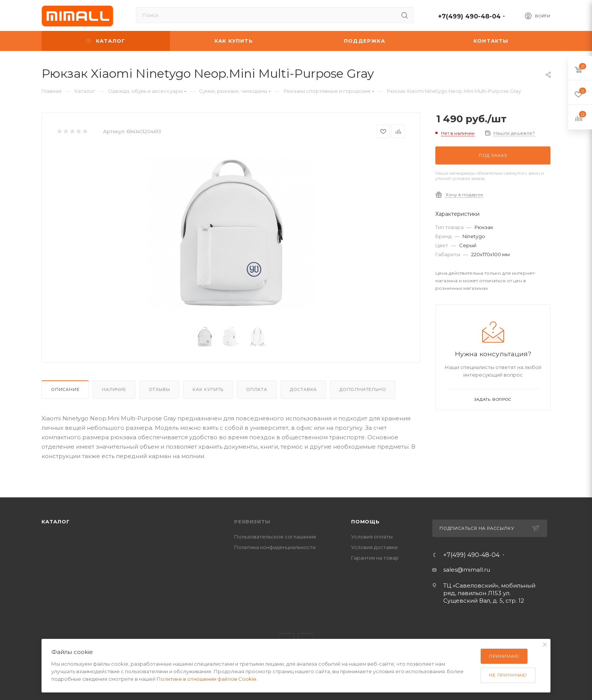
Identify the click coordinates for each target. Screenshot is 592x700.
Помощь (365, 522)
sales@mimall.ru (467, 570)
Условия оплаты (372, 537)
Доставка (303, 389)
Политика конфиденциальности (275, 547)
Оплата (257, 389)
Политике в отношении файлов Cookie (207, 679)
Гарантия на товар (375, 558)
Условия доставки (374, 547)
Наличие (114, 389)
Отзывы (160, 389)
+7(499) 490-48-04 (469, 16)
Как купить (208, 389)
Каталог (56, 522)
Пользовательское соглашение (275, 537)
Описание (65, 389)
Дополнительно (363, 389)
